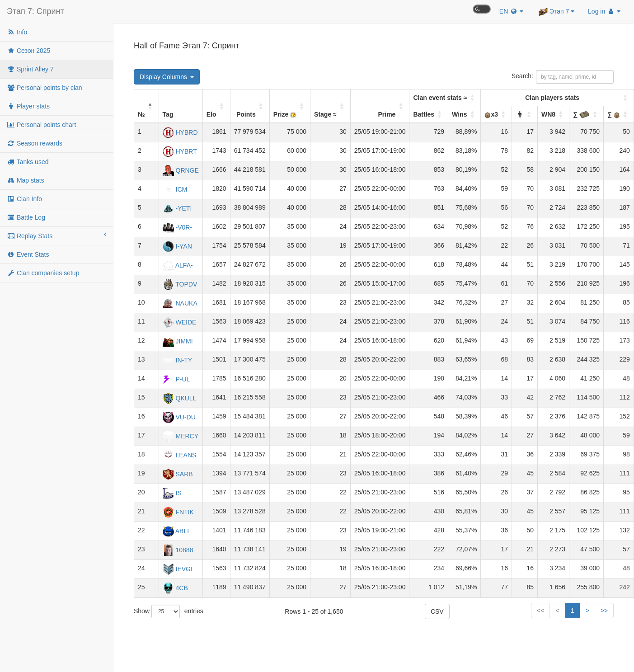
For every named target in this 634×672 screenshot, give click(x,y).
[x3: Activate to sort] (557, 98)
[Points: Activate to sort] (250, 106)
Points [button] (246, 114)
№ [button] (141, 114)
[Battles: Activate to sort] (445, 98)
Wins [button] (459, 114)
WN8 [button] (548, 114)
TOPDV (180, 284)
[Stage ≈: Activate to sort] (331, 106)
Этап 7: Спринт (35, 11)
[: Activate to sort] (525, 115)
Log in (604, 11)
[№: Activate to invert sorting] (147, 106)
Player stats (28, 106)
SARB (178, 474)
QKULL (180, 398)
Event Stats (28, 254)
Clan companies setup (43, 273)
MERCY (181, 436)
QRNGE (181, 170)
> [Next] (587, 611)
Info (17, 32)
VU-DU (179, 417)
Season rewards (35, 143)
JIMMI (178, 341)
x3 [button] (491, 114)
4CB (175, 588)
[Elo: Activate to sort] (216, 106)
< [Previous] (492, 611)
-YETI (177, 208)
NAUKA (180, 303)
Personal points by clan (45, 88)
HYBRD (180, 132)
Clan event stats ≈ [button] (440, 98)
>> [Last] (604, 611)
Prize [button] (285, 114)
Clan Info (24, 199)
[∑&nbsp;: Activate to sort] (587, 115)
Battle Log (26, 217)
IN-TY (177, 360)
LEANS (180, 455)
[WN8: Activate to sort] (554, 115)
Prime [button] (387, 114)
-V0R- (177, 227)
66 (571, 611)
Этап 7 (557, 12)
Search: (522, 76)
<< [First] (475, 611)
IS (172, 493)
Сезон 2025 (28, 51)
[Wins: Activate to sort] (465, 115)
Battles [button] (424, 114)
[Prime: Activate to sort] (380, 106)
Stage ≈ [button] (325, 114)
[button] (520, 114)
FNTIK (178, 512)
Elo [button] (211, 114)
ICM (175, 189)
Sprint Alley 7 (30, 69)
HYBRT (180, 151)
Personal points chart (41, 125)
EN (511, 11)
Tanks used (28, 162)
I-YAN (177, 246)
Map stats (26, 180)
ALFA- (178, 265)
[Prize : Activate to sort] (290, 106)
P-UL (176, 379)
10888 (178, 550)
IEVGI (178, 569)
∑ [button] (581, 114)
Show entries (169, 611)
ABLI (176, 531)
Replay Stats (56, 235)
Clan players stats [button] (552, 98)
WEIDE (180, 322)
